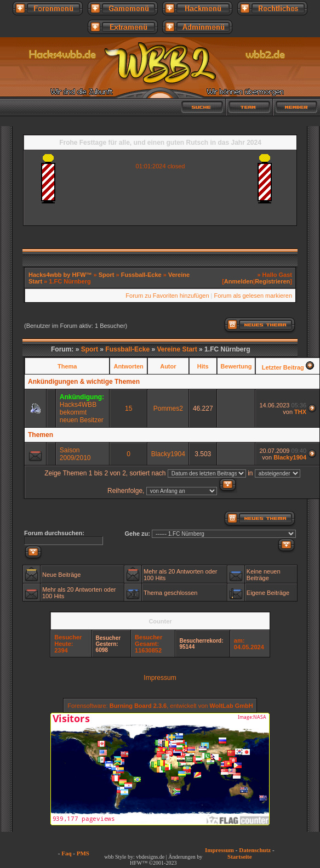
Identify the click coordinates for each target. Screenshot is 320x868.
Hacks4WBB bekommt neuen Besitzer (82, 412)
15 (128, 409)
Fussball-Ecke (141, 275)
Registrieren (272, 281)
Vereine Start (177, 349)
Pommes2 (168, 409)
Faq (66, 853)
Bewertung (236, 366)
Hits (203, 366)
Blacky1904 (168, 454)
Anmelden (239, 281)
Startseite (240, 856)
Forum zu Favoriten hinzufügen (167, 296)
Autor (168, 366)
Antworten (128, 366)
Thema (67, 366)
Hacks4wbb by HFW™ (61, 275)
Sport (107, 275)
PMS (83, 853)
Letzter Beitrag (283, 367)
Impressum (160, 678)
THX (300, 412)
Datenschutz (255, 850)
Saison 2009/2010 (75, 454)
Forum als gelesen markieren (253, 296)
